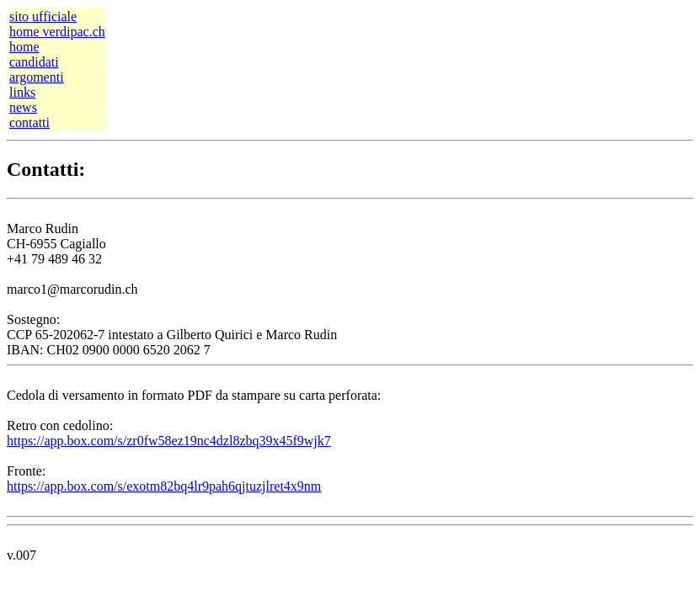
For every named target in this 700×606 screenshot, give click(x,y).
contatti (29, 122)
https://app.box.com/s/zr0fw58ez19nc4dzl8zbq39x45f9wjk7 (169, 441)
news (23, 107)
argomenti (37, 77)
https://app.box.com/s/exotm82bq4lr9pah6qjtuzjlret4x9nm (164, 486)
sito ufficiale (43, 16)
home (24, 47)
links (22, 92)
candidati (34, 62)
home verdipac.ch (57, 32)
